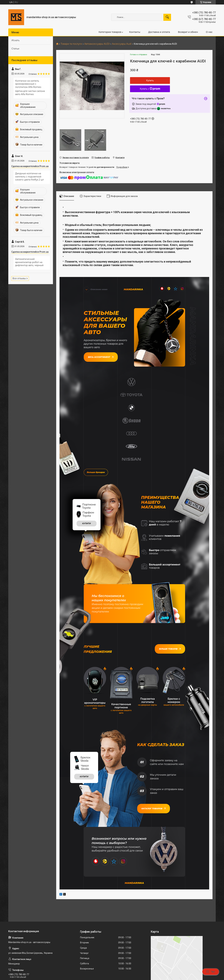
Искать (15, 40)
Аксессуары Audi (122, 44)
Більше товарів (170, 570)
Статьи (15, 49)
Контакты (135, 32)
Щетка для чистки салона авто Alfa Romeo (30, 93)
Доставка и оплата (159, 32)
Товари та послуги (71, 44)
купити (86, 445)
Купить (150, 80)
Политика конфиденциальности (144, 977)
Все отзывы (19, 278)
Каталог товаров (154, 729)
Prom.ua (126, 971)
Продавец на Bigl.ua (112, 974)
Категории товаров (110, 32)
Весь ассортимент (101, 356)
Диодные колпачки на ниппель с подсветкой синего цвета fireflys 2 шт (30, 177)
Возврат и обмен (188, 32)
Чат (211, 972)
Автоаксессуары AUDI (97, 44)
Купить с (150, 89)
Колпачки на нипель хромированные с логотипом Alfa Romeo (28, 84)
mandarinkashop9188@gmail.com (27, 928)
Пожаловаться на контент (116, 977)
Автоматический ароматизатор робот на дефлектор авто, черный (29, 262)
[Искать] (167, 17)
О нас (209, 32)
